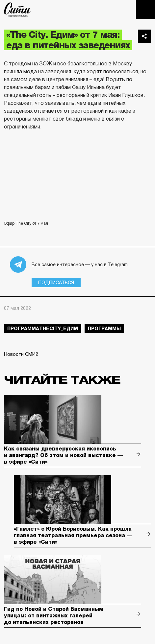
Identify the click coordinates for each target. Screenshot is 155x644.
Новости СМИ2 (21, 354)
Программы (104, 329)
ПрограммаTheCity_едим (43, 329)
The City (17, 10)
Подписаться (56, 283)
